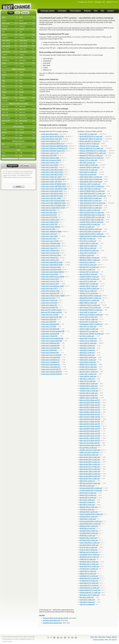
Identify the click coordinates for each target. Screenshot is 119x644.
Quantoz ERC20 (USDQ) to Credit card (91, 234)
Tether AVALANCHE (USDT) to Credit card (93, 196)
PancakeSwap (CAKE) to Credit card (91, 324)
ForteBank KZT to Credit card (89, 581)
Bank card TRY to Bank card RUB (51, 312)
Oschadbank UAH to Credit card (89, 555)
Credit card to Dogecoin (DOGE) (51, 160)
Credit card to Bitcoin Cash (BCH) (52, 139)
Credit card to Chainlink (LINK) (51, 243)
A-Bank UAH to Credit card (88, 571)
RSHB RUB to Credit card (87, 536)
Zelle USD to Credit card (87, 379)
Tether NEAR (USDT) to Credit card (90, 201)
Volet (10, 78)
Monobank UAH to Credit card (89, 564)
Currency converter (98, 640)
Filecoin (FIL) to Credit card (88, 341)
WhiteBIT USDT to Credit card (89, 398)
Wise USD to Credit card (87, 500)
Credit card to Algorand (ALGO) (51, 267)
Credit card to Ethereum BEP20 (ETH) (53, 144)
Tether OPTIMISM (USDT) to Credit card (92, 191)
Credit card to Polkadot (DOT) (51, 250)
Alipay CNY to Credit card (87, 381)
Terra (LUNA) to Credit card (88, 312)
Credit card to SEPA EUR (49, 319)
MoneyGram (10, 147)
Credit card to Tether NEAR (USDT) (52, 191)
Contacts (110, 11)
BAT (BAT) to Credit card (87, 270)
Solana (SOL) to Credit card (88, 291)
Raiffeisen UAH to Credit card (89, 552)
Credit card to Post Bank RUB (50, 348)
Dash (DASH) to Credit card (88, 172)
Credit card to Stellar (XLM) (50, 222)
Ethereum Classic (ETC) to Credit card (91, 158)
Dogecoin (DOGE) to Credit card (89, 167)
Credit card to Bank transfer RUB (51, 317)
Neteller (10, 92)
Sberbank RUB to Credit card (88, 507)
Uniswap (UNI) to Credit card (89, 286)
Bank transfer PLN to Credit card (90, 469)
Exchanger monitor (48, 11)
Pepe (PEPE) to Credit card (88, 265)
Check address (75, 11)
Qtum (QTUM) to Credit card (88, 274)
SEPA (10, 124)
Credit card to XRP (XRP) (49, 155)
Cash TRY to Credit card (87, 604)
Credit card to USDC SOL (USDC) (51, 198)
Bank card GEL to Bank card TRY (90, 438)
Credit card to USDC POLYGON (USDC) (53, 201)
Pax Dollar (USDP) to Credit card (90, 224)
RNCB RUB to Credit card (87, 528)
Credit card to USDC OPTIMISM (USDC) (54, 205)
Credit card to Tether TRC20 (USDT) (52, 172)
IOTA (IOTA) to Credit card (88, 241)
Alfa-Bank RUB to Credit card (89, 512)
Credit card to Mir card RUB (50, 315)
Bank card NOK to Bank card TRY (90, 433)
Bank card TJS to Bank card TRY (90, 443)
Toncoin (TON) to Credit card (89, 319)
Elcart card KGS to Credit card (89, 455)
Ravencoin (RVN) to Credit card (89, 289)
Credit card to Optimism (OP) (50, 293)
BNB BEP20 (10, 61)
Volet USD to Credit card (87, 346)
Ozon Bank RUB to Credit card (89, 545)
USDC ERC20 (10, 52)
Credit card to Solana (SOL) (50, 258)
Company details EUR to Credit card (91, 490)
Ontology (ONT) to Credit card (89, 272)
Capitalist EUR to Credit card (88, 386)
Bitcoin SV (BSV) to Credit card (89, 144)
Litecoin (10, 29)
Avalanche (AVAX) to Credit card (90, 305)
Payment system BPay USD (51, 620)
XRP (10, 32)
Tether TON (10, 49)
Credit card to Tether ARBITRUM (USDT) (54, 186)
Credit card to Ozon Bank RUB (51, 357)
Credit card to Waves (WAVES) (51, 227)
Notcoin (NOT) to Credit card (89, 322)
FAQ (102, 11)
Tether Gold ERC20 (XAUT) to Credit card (92, 203)
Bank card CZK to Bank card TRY (90, 431)
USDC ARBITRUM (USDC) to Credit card (92, 215)
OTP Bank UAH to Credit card (89, 569)
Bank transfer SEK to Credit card (90, 479)
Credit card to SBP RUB (48, 322)
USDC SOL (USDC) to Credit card (90, 210)
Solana (10, 63)
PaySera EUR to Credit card (88, 369)
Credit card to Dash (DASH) (50, 165)
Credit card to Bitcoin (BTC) (50, 134)
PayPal (10, 72)
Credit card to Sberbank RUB (50, 324)
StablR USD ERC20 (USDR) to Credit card (92, 236)
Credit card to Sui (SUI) (48, 298)
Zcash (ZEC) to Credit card (88, 174)
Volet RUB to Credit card (87, 350)
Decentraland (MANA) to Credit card (91, 310)
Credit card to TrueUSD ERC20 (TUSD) (53, 208)
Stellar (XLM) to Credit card (88, 246)
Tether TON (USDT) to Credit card (90, 189)
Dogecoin (10, 38)
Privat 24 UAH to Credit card (88, 550)
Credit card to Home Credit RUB (51, 355)
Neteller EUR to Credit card (88, 365)
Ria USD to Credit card (86, 597)
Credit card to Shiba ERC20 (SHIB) (52, 262)
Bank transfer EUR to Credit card (90, 460)
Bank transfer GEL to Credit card (90, 467)
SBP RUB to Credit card (87, 486)
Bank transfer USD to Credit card (90, 457)
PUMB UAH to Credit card (88, 559)
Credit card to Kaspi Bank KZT (51, 365)
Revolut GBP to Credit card (88, 498)
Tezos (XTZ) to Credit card (88, 281)
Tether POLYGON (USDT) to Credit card (92, 186)
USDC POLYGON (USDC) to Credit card (92, 212)
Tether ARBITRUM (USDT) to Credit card (92, 193)
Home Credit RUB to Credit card (89, 543)
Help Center (102, 637)
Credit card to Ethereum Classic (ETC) (53, 151)
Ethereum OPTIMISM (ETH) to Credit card (93, 153)
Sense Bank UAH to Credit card (89, 566)
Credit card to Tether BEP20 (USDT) (52, 174)
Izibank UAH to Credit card (88, 574)
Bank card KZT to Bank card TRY (90, 422)
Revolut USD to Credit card (88, 493)
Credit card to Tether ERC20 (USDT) (52, 170)
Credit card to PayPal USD (49, 300)
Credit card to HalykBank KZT (50, 360)
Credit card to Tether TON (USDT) (52, 182)
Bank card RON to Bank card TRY (90, 445)
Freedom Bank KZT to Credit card (90, 593)
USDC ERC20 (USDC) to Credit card (91, 205)
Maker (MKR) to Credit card (88, 303)
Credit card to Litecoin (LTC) (50, 153)
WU (10, 144)
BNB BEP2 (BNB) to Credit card (89, 258)
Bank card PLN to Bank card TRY (90, 410)
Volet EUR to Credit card (87, 348)
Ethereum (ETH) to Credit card (89, 146)
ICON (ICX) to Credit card (87, 262)
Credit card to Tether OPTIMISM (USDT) (54, 184)
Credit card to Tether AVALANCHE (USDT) (54, 189)
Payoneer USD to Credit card (88, 393)
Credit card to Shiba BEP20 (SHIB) (52, 265)
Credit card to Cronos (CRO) (50, 279)
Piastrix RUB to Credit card (88, 376)
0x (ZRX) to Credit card (87, 255)
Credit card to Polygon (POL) (50, 163)
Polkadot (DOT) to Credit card (89, 284)
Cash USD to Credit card (87, 600)
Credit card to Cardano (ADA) (50, 220)
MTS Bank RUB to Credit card (89, 540)
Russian (108, 637)
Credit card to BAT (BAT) (49, 239)
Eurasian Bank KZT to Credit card (90, 590)
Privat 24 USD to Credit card (88, 547)
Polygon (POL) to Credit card (88, 170)
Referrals (87, 11)
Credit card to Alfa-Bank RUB (50, 329)
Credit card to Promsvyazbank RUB (52, 338)
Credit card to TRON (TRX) (49, 224)
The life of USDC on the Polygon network (56, 618)
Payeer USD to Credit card (88, 357)
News (92, 637)
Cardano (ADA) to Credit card (89, 243)
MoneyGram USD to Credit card (89, 595)
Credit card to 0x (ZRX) (48, 229)
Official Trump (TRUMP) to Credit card (91, 334)
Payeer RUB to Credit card (88, 362)
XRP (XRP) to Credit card (87, 163)
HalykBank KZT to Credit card (89, 576)
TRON (10, 58)
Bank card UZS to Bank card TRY (90, 441)
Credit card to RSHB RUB (49, 350)
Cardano (10, 55)
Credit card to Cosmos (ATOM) (51, 246)
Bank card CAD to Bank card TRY (90, 426)
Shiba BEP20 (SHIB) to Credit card (90, 298)
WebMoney (10, 98)
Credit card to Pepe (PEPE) (50, 236)
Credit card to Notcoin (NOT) (50, 284)
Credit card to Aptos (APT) (50, 289)
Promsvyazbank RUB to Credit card (90, 521)
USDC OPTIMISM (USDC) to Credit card (92, 217)
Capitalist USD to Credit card (88, 384)
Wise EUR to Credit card (87, 502)
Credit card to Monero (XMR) (50, 158)
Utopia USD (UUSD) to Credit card (90, 231)
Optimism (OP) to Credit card (89, 331)
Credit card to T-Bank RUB (49, 336)
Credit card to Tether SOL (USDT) (52, 177)
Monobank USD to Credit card (89, 562)
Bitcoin (10, 21)
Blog (96, 637)
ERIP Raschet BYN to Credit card (90, 483)
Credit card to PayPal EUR (49, 303)
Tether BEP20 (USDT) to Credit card (91, 182)
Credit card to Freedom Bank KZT (52, 374)
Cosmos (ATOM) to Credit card (89, 279)
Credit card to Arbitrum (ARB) (50, 291)
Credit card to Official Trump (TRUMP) (53, 296)
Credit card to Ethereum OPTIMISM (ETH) (54, 148)
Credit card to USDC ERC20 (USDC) (52, 193)
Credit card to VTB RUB (48, 327)
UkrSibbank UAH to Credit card (89, 557)
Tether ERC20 (10, 41)
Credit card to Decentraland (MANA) (53, 272)
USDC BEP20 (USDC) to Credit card (90, 208)
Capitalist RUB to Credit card (88, 388)
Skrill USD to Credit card (87, 353)
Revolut (10, 130)
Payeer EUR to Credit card (88, 360)
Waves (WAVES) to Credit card (89, 250)
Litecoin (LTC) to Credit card (88, 160)
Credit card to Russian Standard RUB (53, 331)
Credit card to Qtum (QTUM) (50, 241)
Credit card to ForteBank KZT (50, 362)
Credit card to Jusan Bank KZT (51, 367)
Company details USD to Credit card (91, 488)
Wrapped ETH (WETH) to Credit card (91, 155)
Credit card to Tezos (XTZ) (50, 248)
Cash (10, 153)
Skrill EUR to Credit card (87, 355)
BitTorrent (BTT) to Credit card (89, 267)
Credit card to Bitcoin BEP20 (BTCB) (53, 136)
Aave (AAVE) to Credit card (88, 343)
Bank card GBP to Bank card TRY (90, 405)
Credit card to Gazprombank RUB (52, 341)
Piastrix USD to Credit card (88, 374)
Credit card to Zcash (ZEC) (50, 167)
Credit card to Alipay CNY (49, 305)
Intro (96, 11)
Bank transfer (10, 118)
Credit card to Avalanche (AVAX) (51, 270)
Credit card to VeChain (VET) (50, 260)
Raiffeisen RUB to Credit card (89, 526)
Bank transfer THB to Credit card (90, 471)
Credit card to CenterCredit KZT (51, 369)
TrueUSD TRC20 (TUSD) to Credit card (91, 222)
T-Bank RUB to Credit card (88, 519)
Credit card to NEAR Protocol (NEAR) (53, 277)
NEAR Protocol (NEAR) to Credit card (91, 315)
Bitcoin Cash (10, 24)
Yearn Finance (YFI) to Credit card (90, 308)
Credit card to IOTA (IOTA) (49, 217)
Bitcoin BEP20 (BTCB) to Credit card (91, 136)
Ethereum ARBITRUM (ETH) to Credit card (93, 151)
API (110, 640)
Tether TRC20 (10, 43)
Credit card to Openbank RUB (50, 346)
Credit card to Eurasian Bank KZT (52, 372)
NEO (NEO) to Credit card (87, 239)
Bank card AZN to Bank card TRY (90, 436)
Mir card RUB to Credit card (88, 448)
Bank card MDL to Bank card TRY (90, 412)
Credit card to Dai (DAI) (48, 210)
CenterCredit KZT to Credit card (89, 588)
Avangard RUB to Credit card (88, 517)
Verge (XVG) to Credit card (88, 253)
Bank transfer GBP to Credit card (90, 462)
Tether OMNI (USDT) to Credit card (90, 198)
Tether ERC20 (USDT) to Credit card (91, 177)
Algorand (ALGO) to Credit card (89, 300)
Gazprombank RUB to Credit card (90, 524)
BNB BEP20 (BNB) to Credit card (90, 260)
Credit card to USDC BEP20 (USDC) (52, 196)
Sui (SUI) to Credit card (87, 336)
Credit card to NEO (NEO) (49, 212)
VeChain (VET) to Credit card (89, 293)
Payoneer (10, 101)
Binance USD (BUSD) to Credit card (90, 229)
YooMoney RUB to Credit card (89, 391)
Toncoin (10, 66)
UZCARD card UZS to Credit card (90, 450)
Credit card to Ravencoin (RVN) (51, 255)
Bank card (10, 107)
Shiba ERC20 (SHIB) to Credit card (90, 296)
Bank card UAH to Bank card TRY (90, 417)
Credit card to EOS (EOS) (49, 215)
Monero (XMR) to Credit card (89, 165)
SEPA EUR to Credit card (87, 481)
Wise (10, 135)
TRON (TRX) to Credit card (88, 248)
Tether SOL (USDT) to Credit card (90, 184)
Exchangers (62, 11)
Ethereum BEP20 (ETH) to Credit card (91, 148)
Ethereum (10, 26)
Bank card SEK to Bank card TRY (90, 407)
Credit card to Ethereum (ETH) (51, 141)
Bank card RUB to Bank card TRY (90, 414)
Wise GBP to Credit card (87, 505)
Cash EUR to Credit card (87, 602)
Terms (4, 642)
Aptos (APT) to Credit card (88, 327)
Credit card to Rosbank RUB (50, 353)
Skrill (10, 84)
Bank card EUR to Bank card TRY (90, 403)
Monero (10, 35)
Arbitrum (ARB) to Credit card (89, 329)
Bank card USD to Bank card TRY (90, 400)
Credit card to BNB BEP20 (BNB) (51, 231)
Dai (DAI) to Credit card (87, 227)
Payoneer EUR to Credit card (88, 395)
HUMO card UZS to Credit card (89, 452)
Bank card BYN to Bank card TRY (90, 419)
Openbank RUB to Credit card (89, 531)
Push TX (114, 640)
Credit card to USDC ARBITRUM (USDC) (54, 203)
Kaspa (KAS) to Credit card (88, 338)
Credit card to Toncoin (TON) (50, 281)
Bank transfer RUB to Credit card (90, 464)
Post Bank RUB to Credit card (89, 533)
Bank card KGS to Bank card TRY (90, 424)
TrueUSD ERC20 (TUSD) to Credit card (91, 220)
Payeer (10, 89)
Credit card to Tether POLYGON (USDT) (53, 179)
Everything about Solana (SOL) (52, 623)
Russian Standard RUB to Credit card (91, 514)
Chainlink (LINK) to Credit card (89, 277)
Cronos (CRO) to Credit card (88, 317)
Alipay (10, 95)
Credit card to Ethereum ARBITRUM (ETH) (54, 146)
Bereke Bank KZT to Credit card (89, 578)
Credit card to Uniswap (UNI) (50, 253)
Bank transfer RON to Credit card (90, 476)
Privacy (10, 642)
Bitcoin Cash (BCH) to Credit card (90, 141)
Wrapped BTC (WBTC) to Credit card (91, 139)
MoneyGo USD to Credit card (89, 372)
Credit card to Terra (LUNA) (50, 274)
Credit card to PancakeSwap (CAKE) (53, 286)
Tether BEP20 (10, 46)
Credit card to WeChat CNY (50, 308)
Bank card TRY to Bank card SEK (51, 310)
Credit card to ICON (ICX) (49, 234)
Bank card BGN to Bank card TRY (90, 429)
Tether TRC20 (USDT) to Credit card (91, 179)
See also (42, 615)
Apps (106, 640)
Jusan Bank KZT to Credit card (89, 585)
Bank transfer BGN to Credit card (90, 474)
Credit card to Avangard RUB (50, 334)
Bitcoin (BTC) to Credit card (88, 134)
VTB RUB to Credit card (87, 509)
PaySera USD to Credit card (88, 367)
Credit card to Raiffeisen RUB (50, 343)
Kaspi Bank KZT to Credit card (89, 583)
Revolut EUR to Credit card (88, 495)
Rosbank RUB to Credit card (88, 538)
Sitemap (114, 637)
